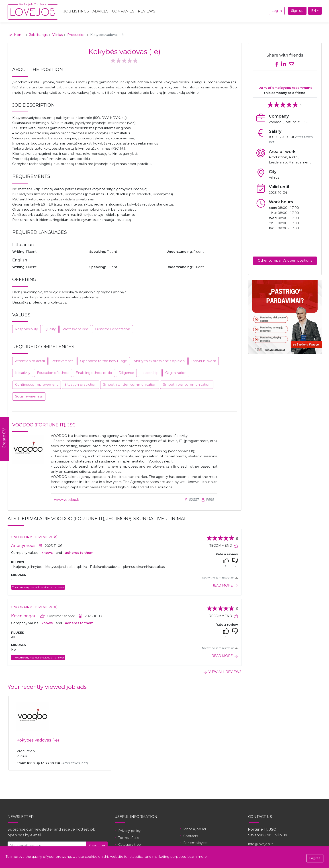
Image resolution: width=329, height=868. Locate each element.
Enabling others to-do (94, 373)
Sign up (297, 11)
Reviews (147, 11)
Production (76, 35)
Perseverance (62, 361)
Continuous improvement (37, 385)
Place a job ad (195, 829)
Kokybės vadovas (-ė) (38, 740)
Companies (123, 11)
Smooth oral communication (187, 385)
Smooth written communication (130, 385)
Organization (176, 373)
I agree (315, 858)
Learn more (197, 857)
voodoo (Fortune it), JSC (44, 425)
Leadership (150, 373)
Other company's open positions (285, 261)
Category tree (130, 845)
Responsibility (27, 329)
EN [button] (314, 11)
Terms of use (129, 838)
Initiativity (23, 373)
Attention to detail (30, 361)
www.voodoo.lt (67, 500)
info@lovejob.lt (261, 844)
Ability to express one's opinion (159, 361)
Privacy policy (129, 831)
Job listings (38, 35)
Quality (50, 329)
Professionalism (75, 329)
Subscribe (97, 846)
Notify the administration (220, 578)
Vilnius (57, 35)
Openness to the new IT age (104, 361)
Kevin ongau (24, 616)
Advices (100, 11)
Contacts (191, 836)
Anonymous (23, 546)
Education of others (53, 373)
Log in (277, 11)
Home (17, 35)
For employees (196, 843)
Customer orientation (112, 329)
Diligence (126, 373)
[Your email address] (47, 846)
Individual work (204, 361)
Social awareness (29, 396)
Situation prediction (81, 385)
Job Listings (76, 11)
